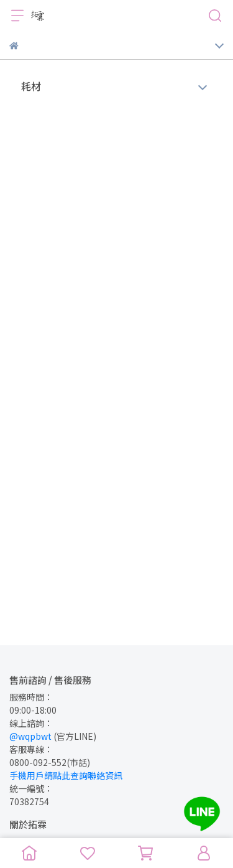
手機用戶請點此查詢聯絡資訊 (66, 775)
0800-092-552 (38, 762)
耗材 (31, 86)
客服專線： (31, 749)
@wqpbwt (30, 736)
